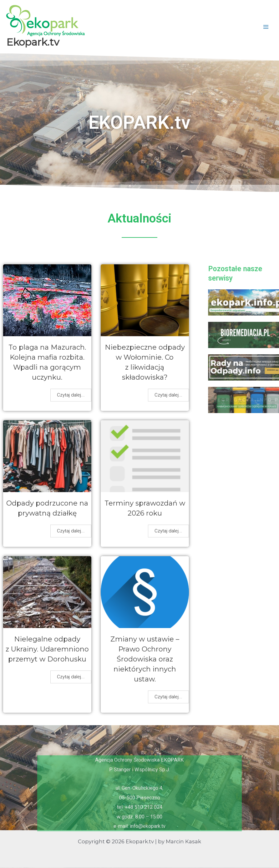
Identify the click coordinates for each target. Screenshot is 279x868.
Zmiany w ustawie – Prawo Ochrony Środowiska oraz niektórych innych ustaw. (145, 659)
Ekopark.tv (33, 42)
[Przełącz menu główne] (266, 27)
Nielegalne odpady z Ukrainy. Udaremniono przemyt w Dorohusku (47, 649)
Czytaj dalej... (71, 395)
